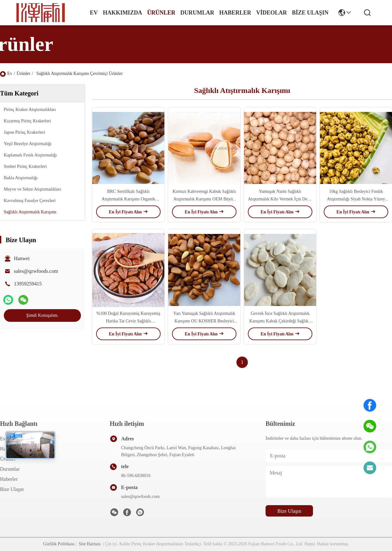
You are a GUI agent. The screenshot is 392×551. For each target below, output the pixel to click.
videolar (271, 13)
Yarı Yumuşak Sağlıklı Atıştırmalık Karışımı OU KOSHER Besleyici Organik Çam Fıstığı (204, 321)
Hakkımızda (122, 13)
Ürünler (161, 13)
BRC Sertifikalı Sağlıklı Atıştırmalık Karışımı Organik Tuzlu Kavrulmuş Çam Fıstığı (128, 199)
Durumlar (197, 13)
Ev (94, 13)
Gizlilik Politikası (59, 544)
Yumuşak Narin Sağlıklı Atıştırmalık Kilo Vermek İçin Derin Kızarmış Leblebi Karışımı (280, 199)
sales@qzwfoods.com (36, 271)
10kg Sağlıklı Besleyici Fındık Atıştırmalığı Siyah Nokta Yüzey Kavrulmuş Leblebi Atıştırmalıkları (356, 199)
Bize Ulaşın (310, 13)
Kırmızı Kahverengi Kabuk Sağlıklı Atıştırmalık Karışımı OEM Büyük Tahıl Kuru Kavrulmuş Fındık (204, 199)
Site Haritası (90, 544)
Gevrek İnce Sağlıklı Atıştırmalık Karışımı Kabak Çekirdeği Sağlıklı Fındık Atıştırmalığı (280, 321)
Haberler (235, 13)
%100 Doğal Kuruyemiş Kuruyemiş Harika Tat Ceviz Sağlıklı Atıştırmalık (128, 321)
